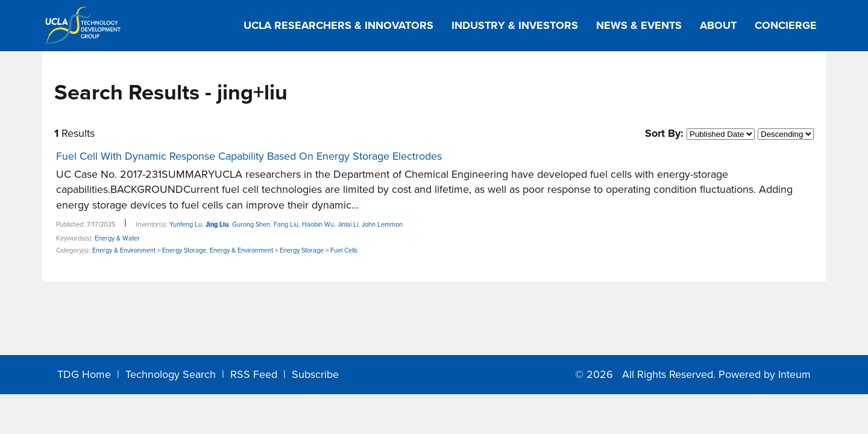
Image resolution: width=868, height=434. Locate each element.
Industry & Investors (515, 25)
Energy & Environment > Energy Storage (149, 250)
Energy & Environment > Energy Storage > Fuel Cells (284, 250)
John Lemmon (382, 225)
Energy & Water (117, 238)
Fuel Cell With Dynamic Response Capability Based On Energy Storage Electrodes (249, 156)
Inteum (794, 374)
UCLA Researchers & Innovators (338, 25)
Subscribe (315, 374)
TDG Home (84, 374)
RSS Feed (254, 374)
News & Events (639, 25)
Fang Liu (286, 225)
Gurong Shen (251, 225)
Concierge (786, 25)
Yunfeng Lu (186, 225)
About (718, 25)
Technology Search (171, 374)
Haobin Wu (318, 225)
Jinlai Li (348, 225)
